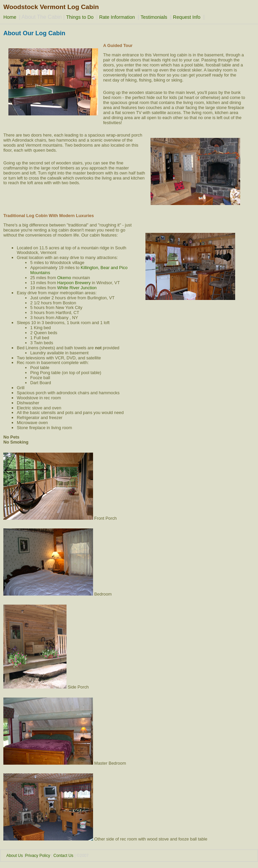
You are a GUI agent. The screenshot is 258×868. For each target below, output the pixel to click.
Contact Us (63, 856)
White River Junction (77, 288)
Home (10, 17)
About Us (15, 856)
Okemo (64, 278)
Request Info (187, 17)
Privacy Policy (37, 856)
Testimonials (154, 17)
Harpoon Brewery (74, 283)
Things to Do (81, 17)
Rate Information (117, 17)
